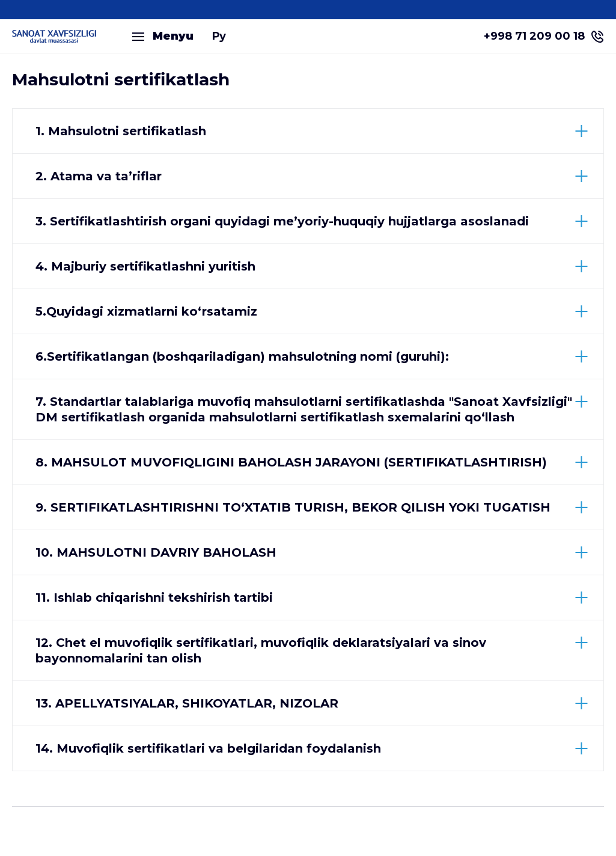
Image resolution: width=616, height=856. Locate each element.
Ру (219, 36)
